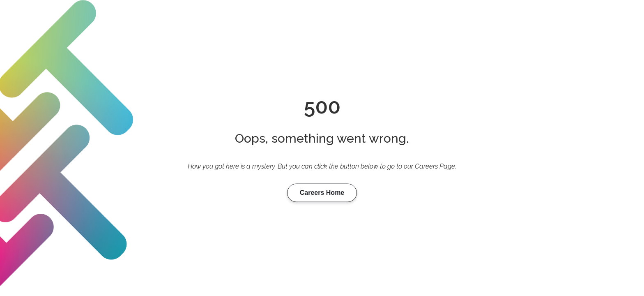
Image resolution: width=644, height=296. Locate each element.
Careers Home (322, 193)
